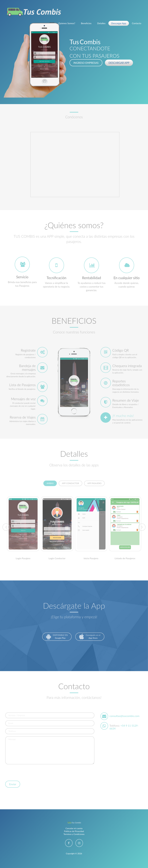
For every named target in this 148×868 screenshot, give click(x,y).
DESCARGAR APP (119, 63)
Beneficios (86, 23)
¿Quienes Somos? (66, 23)
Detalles (101, 23)
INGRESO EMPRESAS (86, 63)
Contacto (137, 23)
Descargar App (119, 23)
